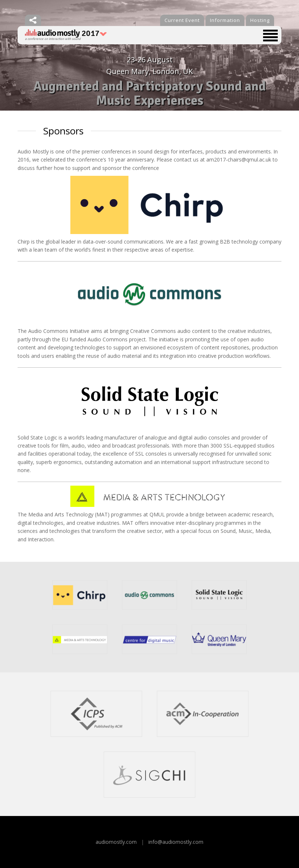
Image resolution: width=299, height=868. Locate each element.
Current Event (182, 20)
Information (225, 20)
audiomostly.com (116, 842)
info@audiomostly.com (176, 842)
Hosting (260, 20)
